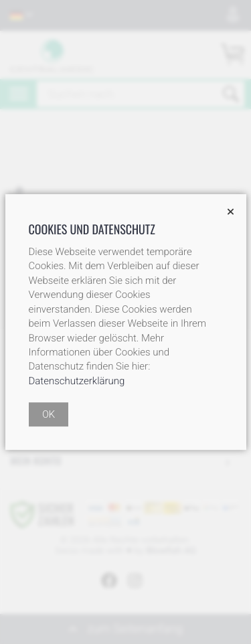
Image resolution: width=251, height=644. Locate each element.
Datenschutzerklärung (77, 381)
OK (49, 414)
